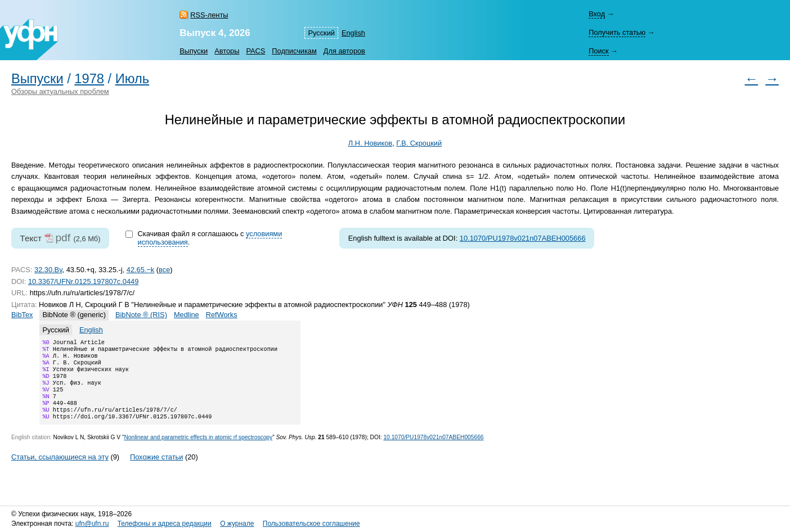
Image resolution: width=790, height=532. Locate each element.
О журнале (237, 524)
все (164, 270)
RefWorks (222, 315)
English (353, 33)
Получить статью (617, 32)
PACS (255, 51)
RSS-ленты (209, 15)
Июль (132, 79)
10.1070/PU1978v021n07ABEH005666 (523, 238)
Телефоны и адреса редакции (165, 524)
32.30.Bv (48, 270)
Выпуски (194, 51)
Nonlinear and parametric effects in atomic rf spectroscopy (198, 451)
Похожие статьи (156, 470)
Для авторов (344, 51)
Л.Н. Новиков (370, 143)
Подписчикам (294, 51)
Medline (187, 315)
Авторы (227, 51)
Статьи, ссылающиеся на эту (60, 470)
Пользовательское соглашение (311, 524)
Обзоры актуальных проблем (60, 91)
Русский (321, 33)
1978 (89, 79)
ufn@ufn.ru (92, 524)
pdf (63, 238)
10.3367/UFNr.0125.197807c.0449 (83, 281)
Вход (597, 14)
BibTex (22, 315)
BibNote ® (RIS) (141, 315)
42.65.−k (140, 270)
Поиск (598, 51)
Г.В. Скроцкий (419, 143)
